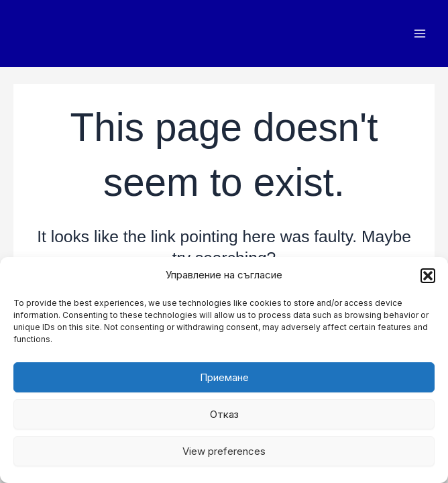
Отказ (224, 414)
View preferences (224, 451)
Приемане (224, 377)
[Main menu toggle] (419, 34)
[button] (428, 276)
